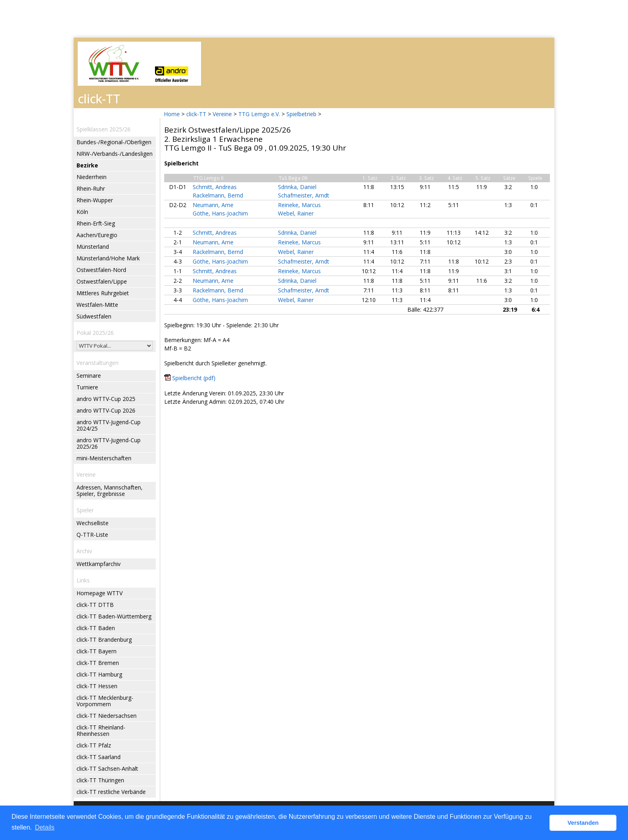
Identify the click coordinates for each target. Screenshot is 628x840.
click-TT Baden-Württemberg (114, 616)
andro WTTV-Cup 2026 (106, 410)
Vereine (222, 114)
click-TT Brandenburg (104, 640)
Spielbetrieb (301, 114)
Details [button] (45, 827)
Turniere (87, 387)
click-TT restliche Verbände (111, 792)
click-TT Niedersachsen (107, 716)
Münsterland (93, 247)
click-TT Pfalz (94, 745)
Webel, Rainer (296, 213)
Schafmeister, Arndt (304, 195)
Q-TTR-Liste (92, 535)
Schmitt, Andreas (215, 187)
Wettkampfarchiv (99, 564)
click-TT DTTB (95, 605)
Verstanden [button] (583, 823)
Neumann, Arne (213, 205)
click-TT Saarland (99, 757)
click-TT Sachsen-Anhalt (107, 768)
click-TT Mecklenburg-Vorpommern (105, 701)
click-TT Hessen (97, 686)
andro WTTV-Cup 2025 (106, 399)
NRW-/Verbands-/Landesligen (115, 154)
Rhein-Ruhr (91, 188)
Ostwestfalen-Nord (101, 270)
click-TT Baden (96, 628)
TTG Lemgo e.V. (259, 114)
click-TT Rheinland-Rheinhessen (101, 730)
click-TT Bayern (97, 651)
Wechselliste (93, 523)
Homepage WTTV (100, 593)
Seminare (89, 376)
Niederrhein (92, 177)
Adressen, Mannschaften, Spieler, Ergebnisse (110, 491)
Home (172, 114)
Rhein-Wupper (95, 200)
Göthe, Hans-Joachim (220, 213)
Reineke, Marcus (299, 205)
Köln (82, 212)
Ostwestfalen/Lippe (102, 281)
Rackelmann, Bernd (218, 195)
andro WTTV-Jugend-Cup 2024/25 (109, 425)
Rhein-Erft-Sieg (96, 223)
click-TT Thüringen (100, 780)
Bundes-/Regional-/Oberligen (114, 142)
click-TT (196, 114)
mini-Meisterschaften (104, 458)
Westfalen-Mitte (97, 305)
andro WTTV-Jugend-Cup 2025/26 (109, 443)
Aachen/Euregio (97, 235)
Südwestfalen (94, 316)
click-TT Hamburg (99, 674)
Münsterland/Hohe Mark (108, 258)
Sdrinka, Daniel (297, 187)
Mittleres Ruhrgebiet (103, 293)
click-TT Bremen (98, 663)
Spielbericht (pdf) (194, 378)
